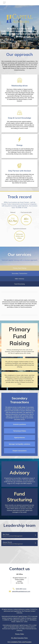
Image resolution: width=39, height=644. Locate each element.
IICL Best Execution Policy (19, 638)
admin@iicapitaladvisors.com (21, 591)
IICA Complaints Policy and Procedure (19, 642)
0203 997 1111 (21, 589)
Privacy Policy (20, 634)
